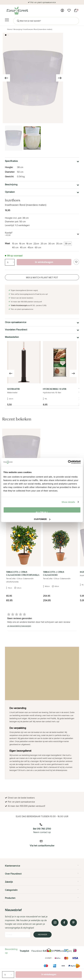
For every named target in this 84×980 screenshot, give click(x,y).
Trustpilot (24, 951)
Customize (42, 519)
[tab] (42, 867)
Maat (7, 243)
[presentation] (6, 78)
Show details (68, 502)
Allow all (42, 512)
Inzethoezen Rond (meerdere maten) (38, 29)
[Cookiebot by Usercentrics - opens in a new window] (68, 462)
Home (10, 29)
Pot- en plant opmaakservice (43, 2)
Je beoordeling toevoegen (19, 626)
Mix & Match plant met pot (42, 278)
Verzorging (18, 29)
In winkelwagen (49, 974)
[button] (6, 35)
